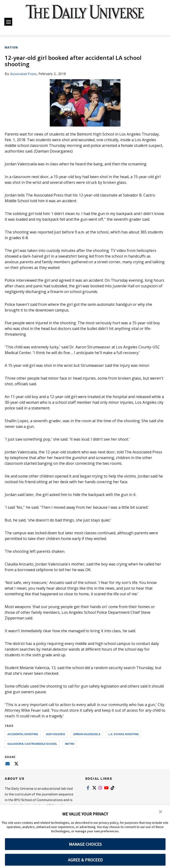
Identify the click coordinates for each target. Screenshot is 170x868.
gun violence (56, 734)
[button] (161, 811)
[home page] (85, 15)
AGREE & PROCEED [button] (85, 860)
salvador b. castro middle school (32, 744)
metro (70, 744)
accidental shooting (23, 734)
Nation (11, 47)
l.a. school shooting (124, 734)
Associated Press (24, 74)
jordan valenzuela (87, 734)
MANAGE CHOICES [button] (85, 844)
